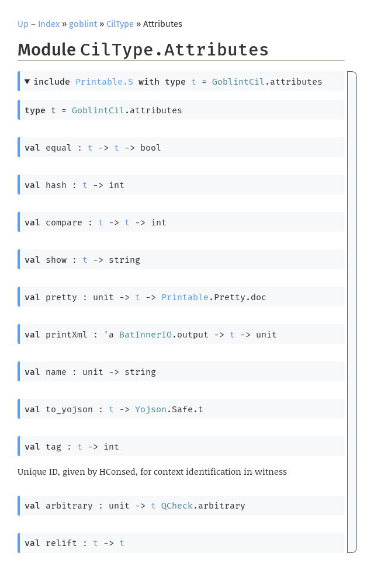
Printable (185, 297)
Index (49, 24)
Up (23, 24)
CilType (120, 24)
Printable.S (104, 82)
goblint (83, 24)
